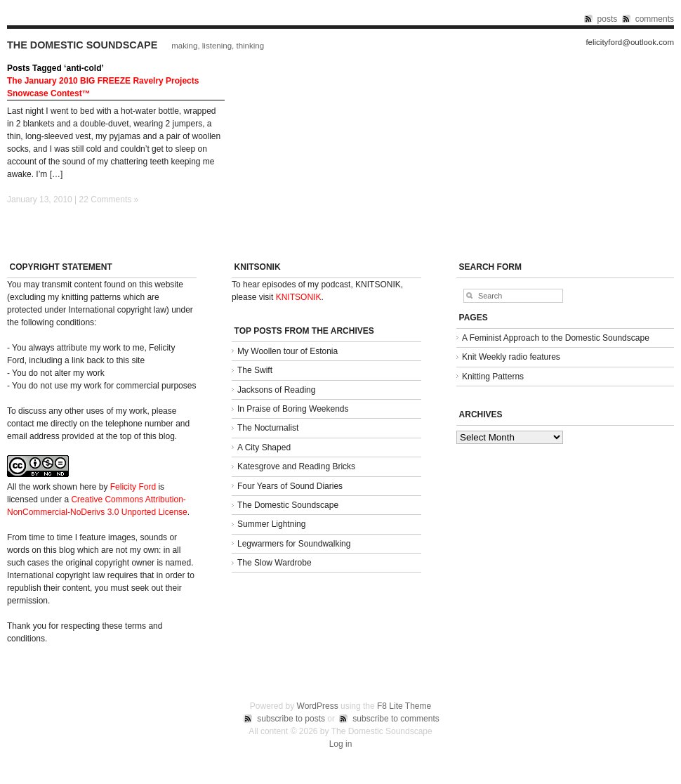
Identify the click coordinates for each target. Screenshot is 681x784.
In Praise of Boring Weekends (293, 409)
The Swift (255, 370)
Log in (341, 744)
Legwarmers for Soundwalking (294, 544)
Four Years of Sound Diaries (290, 486)
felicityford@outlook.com (630, 43)
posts (608, 19)
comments (655, 19)
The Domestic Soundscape (82, 45)
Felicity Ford (133, 487)
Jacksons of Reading (276, 390)
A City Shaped (264, 447)
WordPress (318, 706)
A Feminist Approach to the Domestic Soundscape (556, 338)
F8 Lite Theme (404, 706)
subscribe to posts (291, 719)
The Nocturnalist (268, 428)
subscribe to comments (396, 719)
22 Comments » (109, 200)
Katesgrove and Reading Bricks (296, 466)
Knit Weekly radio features (511, 357)
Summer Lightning (271, 524)
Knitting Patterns (493, 377)
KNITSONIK (299, 297)
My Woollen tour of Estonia (287, 351)
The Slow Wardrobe (275, 563)
